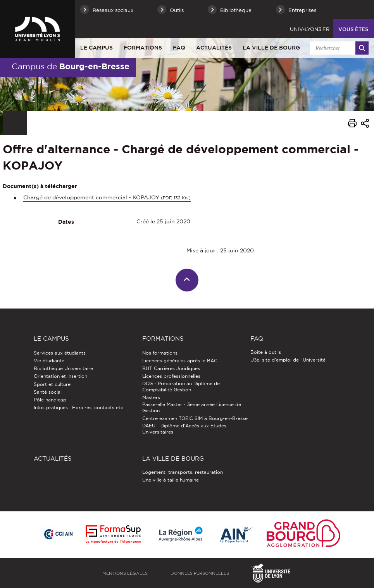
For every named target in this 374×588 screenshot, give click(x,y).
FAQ (179, 48)
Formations (143, 48)
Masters (151, 397)
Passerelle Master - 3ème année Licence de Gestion (192, 407)
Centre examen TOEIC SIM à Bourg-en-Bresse (195, 418)
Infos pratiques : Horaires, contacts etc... (80, 407)
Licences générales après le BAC (180, 361)
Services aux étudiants (60, 353)
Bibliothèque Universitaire (63, 368)
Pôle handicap (50, 400)
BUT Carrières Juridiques (171, 368)
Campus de (71, 66)
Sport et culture (52, 384)
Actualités (214, 48)
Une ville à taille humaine (171, 480)
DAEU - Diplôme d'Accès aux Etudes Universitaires (184, 429)
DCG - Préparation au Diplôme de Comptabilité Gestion (181, 387)
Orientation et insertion (60, 376)
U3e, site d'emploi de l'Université (288, 360)
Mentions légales (125, 573)
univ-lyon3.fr (310, 29)
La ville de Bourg (271, 48)
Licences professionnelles (171, 376)
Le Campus (97, 48)
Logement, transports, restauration (183, 472)
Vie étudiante (49, 361)
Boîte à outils (266, 352)
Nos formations (160, 353)
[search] (338, 48)
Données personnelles (200, 573)
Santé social (48, 392)
